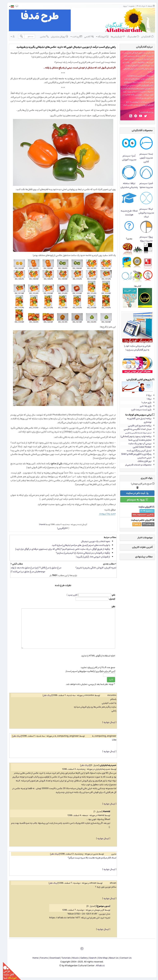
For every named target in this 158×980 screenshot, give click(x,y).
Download (52, 958)
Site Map (100, 958)
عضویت (129, 6)
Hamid (40, 524)
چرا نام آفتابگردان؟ (143, 112)
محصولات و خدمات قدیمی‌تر (135, 465)
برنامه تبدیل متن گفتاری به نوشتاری (136, 420)
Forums (41, 958)
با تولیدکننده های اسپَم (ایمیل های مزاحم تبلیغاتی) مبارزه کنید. (78, 545)
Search (90, 958)
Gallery (81, 958)
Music (73, 958)
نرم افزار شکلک (142, 461)
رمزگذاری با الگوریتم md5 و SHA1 (133, 454)
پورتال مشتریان (57, 37)
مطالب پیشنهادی (141, 557)
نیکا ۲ (146, 395)
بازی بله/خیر (143, 406)
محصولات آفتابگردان (139, 130)
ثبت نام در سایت (134, 493)
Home (32, 958)
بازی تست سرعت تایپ (138, 410)
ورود (122, 6)
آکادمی (86, 37)
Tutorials (63, 958)
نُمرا (122, 92)
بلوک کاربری (144, 478)
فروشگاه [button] (99, 37)
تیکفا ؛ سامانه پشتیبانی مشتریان (126, 185)
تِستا (127, 92)
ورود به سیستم (134, 500)
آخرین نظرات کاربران (139, 547)
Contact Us (123, 958)
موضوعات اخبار (142, 538)
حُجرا (149, 95)
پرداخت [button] (73, 37)
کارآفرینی (59, 528)
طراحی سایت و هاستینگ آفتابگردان (133, 88)
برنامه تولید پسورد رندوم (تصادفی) (133, 436)
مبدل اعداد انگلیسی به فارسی (135, 429)
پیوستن (132, 102)
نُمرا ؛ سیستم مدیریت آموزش (126, 158)
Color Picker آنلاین (139, 447)
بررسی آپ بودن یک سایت (137, 443)
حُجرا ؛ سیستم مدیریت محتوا (143, 185)
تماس (42, 37)
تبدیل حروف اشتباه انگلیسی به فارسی (135, 433)
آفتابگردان (144, 37)
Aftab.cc (97, 966)
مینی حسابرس (141, 458)
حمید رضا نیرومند (104, 514)
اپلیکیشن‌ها (115, 37)
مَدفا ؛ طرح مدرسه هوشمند (126, 213)
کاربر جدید (70, 595)
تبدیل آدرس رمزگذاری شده (136, 451)
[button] (8, 6)
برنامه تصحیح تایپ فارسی (137, 426)
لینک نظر (45, 695)
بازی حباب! (143, 402)
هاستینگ (130, 37)
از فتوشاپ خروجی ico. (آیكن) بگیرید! (90, 557)
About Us (111, 958)
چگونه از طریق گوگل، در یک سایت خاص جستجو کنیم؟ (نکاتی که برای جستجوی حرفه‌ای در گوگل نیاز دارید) (60, 549)
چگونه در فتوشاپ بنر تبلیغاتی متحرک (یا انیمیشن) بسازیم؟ (80, 553)
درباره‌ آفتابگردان (141, 47)
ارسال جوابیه (106, 722)
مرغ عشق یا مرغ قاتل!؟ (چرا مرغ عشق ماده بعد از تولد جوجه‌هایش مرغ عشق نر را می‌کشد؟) (33, 570)
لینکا (144, 95)
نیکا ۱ (146, 399)
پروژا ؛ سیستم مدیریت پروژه (143, 239)
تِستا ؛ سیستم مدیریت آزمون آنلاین (143, 158)
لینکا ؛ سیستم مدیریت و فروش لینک (143, 213)
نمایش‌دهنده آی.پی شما (137, 440)
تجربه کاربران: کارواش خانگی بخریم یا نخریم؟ (93, 568)
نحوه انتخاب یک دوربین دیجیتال (93, 541)
